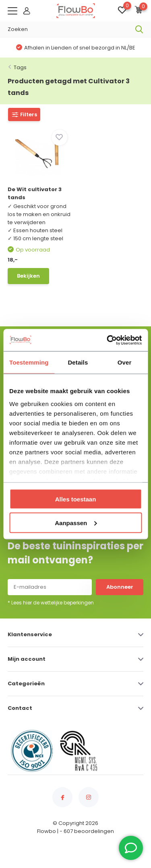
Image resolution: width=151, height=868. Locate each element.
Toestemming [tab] (29, 362)
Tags (20, 67)
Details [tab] (78, 362)
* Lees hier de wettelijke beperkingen (51, 603)
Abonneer (120, 587)
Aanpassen (76, 523)
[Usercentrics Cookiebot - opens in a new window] (108, 340)
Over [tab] (125, 362)
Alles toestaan (76, 499)
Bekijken (28, 276)
